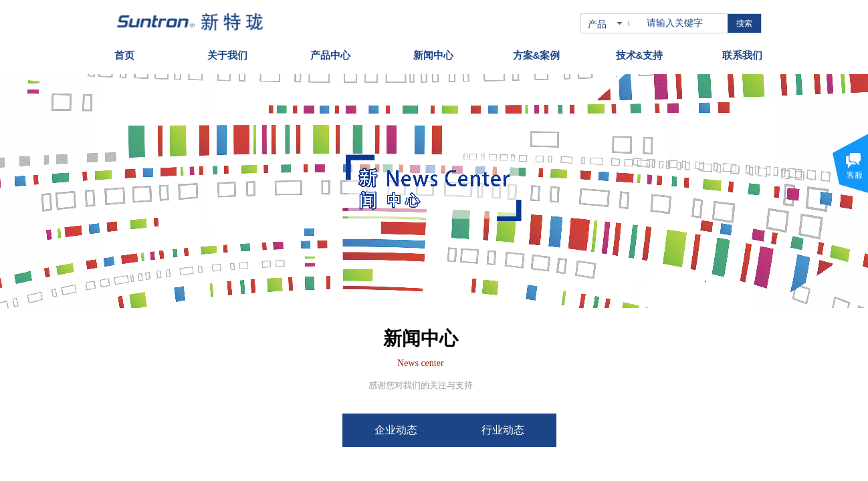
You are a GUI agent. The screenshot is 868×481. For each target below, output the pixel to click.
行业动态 (537, 430)
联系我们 (742, 52)
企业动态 (430, 430)
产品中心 (330, 52)
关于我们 (227, 52)
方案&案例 (537, 52)
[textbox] (684, 23)
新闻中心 (433, 52)
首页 (124, 52)
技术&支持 (640, 52)
